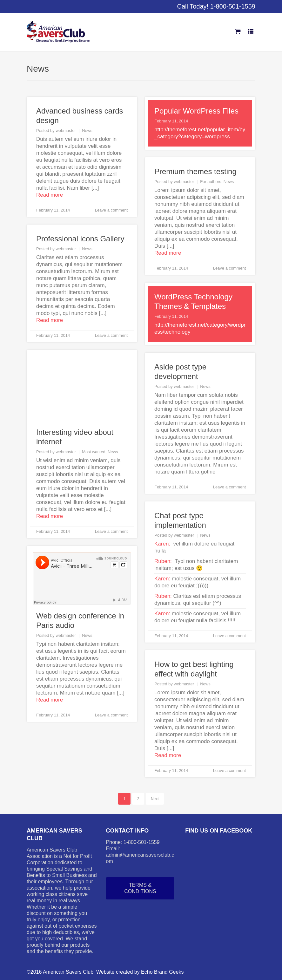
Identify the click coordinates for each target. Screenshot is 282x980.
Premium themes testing (195, 171)
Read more (50, 195)
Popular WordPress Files (196, 111)
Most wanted (94, 452)
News (87, 131)
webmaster (66, 131)
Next (155, 799)
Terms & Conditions (140, 888)
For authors (211, 182)
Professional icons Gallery (80, 239)
